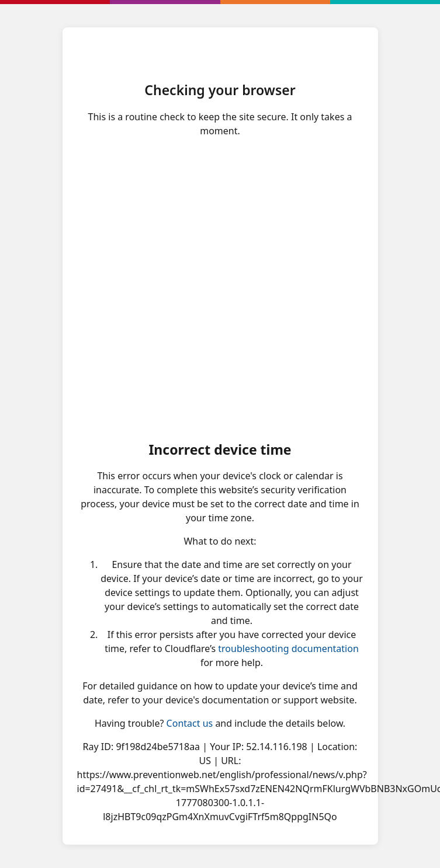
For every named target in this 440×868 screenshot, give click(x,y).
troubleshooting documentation (288, 649)
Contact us (190, 723)
